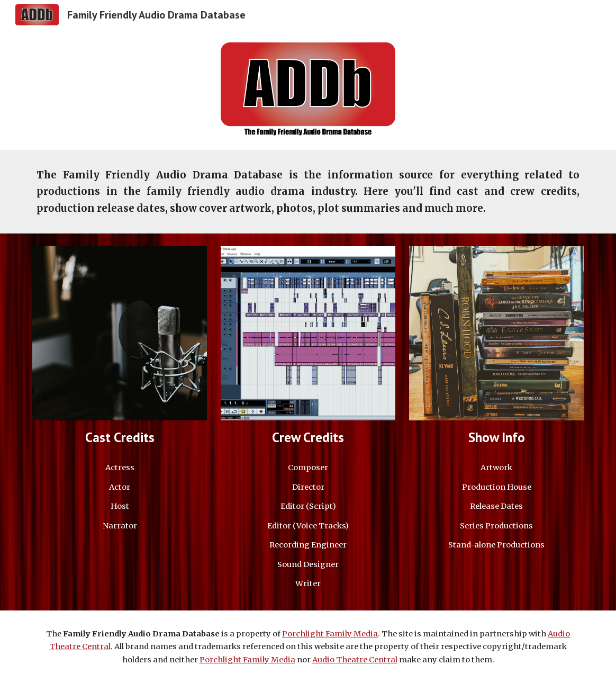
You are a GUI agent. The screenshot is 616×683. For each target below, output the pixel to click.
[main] (308, 191)
